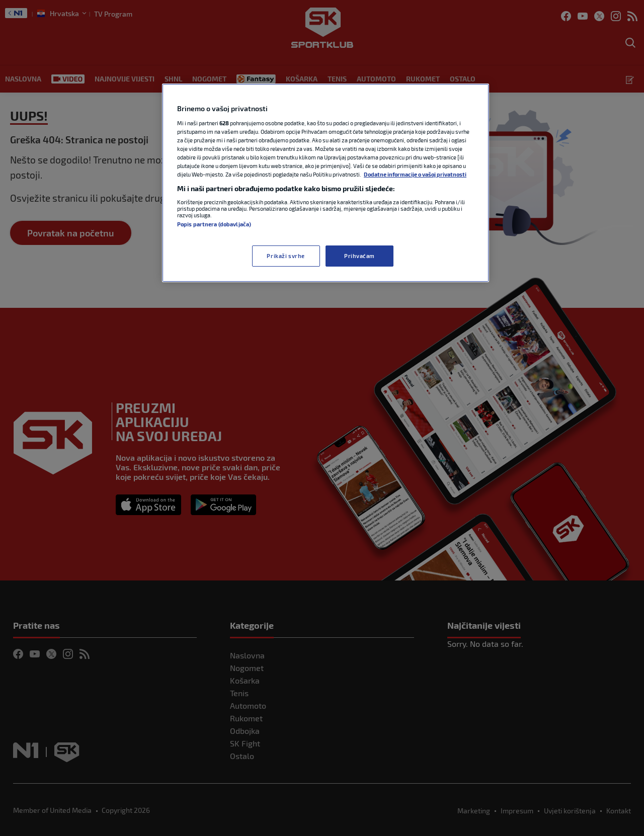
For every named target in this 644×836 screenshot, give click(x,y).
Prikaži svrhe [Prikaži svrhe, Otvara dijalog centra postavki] (286, 256)
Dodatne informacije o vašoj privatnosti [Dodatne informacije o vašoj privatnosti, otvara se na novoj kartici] (415, 174)
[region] (326, 183)
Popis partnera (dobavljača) (214, 224)
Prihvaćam (359, 256)
